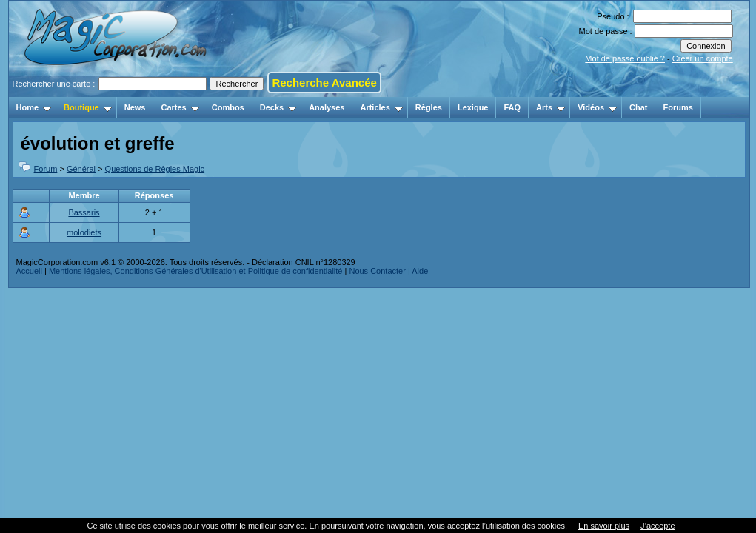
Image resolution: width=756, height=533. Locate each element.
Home (34, 107)
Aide (420, 271)
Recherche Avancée (324, 83)
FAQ (512, 107)
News (135, 107)
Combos (228, 107)
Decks (278, 107)
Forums (678, 107)
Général (81, 169)
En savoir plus (604, 526)
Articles (381, 107)
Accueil (29, 271)
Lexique (473, 107)
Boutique (88, 107)
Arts (551, 107)
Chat (638, 107)
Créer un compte (703, 58)
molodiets (84, 232)
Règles (429, 107)
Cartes (180, 107)
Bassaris (84, 212)
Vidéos (597, 107)
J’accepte (658, 526)
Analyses (327, 107)
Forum (46, 169)
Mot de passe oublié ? (625, 58)
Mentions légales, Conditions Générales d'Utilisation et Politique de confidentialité (196, 271)
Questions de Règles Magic (155, 169)
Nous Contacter (377, 271)
